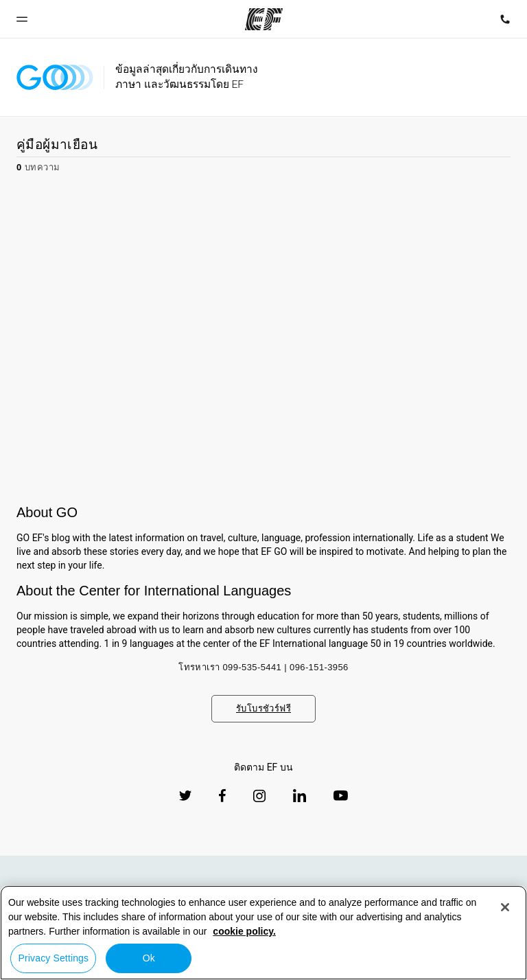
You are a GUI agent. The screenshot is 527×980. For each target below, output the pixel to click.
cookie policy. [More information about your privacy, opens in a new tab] (244, 931)
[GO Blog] (55, 77)
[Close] (505, 907)
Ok (149, 958)
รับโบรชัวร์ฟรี (263, 708)
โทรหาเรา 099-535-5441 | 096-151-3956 (263, 667)
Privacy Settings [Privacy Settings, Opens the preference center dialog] (54, 958)
